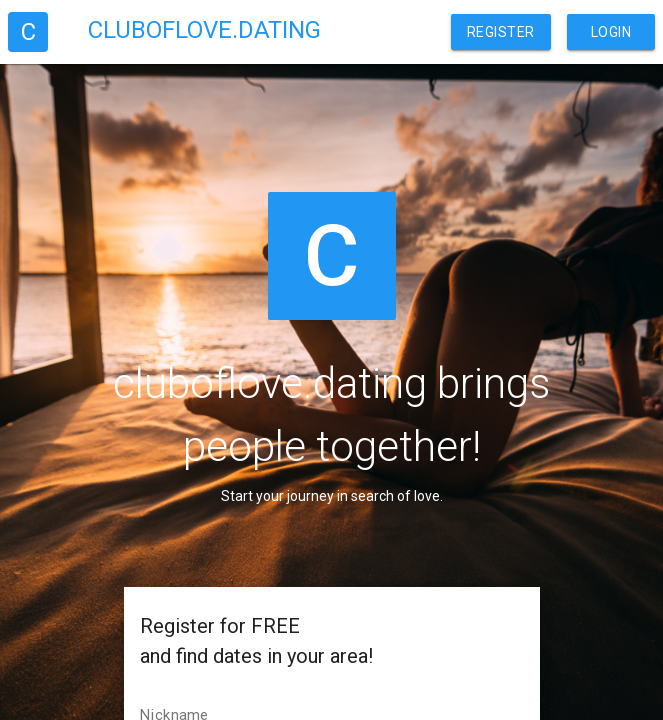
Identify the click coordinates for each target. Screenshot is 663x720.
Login (611, 32)
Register (501, 32)
